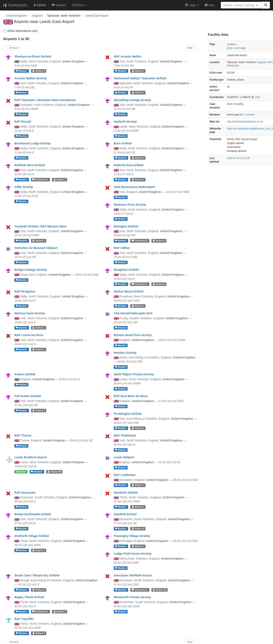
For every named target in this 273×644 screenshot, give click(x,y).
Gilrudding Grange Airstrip (132, 100)
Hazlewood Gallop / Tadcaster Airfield (140, 78)
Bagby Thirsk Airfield (29, 597)
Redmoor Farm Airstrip (130, 205)
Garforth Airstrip (125, 122)
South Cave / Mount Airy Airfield (37, 575)
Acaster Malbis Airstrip (30, 78)
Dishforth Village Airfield (32, 536)
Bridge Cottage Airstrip (31, 270)
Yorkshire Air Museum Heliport (36, 248)
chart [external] (256, 97)
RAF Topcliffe (24, 619)
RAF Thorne (23, 435)
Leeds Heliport (124, 457)
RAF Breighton (25, 291)
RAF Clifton (122, 248)
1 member (249, 115)
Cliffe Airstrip (24, 187)
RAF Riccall (23, 122)
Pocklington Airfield (128, 414)
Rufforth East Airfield (129, 165)
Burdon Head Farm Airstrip (133, 335)
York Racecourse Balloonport (134, 187)
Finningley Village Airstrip (132, 536)
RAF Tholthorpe (125, 435)
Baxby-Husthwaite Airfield (33, 514)
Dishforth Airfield (126, 493)
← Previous (12, 48)
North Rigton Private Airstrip (134, 374)
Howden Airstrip (125, 353)
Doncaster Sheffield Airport (133, 575)
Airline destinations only (20, 31)
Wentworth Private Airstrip (132, 597)
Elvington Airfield (126, 226)
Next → (191, 48)
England (261, 62)
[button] (79, 5)
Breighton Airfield (126, 270)
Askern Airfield (25, 374)
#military (232, 44)
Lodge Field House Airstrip (133, 554)
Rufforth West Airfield (30, 165)
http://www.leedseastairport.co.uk (245, 122)
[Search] (266, 5)
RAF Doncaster (25, 493)
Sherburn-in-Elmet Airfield (33, 56)
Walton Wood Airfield (129, 291)
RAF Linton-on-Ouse (29, 335)
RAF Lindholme (125, 475)
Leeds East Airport (97, 16)
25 (160, 590)
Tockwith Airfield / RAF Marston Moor (41, 226)
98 (54, 472)
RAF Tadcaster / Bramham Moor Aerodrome (45, 100)
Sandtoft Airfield (125, 514)
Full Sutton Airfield (28, 396)
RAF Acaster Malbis (128, 56)
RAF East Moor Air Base (131, 396)
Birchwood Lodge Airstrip (32, 143)
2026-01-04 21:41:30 (238, 158)
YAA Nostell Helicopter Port (133, 313)
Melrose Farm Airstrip (30, 313)
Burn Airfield (123, 143)
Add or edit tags (236, 48)
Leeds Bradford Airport (31, 457)
